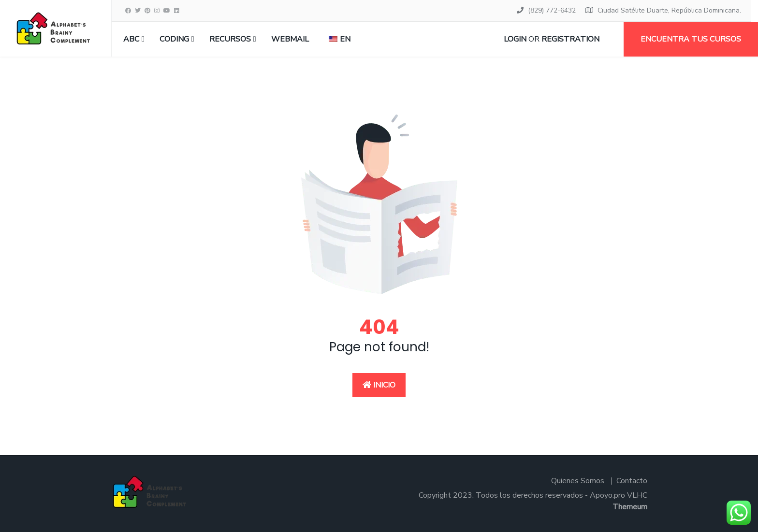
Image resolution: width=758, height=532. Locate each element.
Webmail (290, 39)
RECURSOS (230, 39)
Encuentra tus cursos (691, 39)
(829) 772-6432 (552, 10)
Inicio (379, 385)
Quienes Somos (578, 481)
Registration (570, 39)
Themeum (630, 507)
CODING (174, 39)
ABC (131, 39)
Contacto (632, 481)
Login (515, 39)
